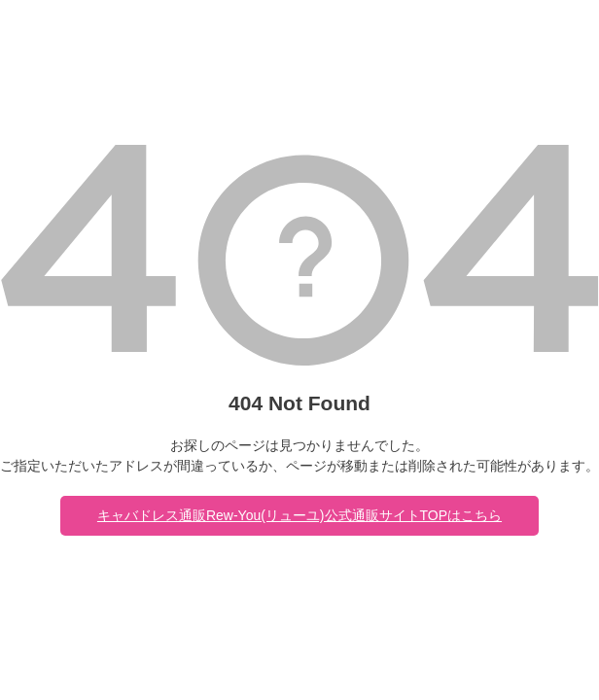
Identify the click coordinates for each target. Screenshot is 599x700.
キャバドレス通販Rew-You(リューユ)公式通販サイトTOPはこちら (299, 515)
